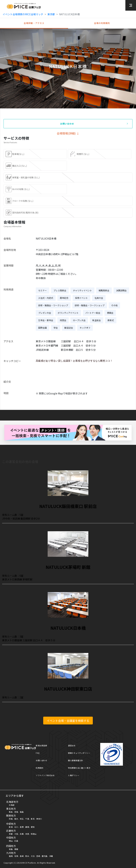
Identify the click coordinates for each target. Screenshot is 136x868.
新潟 (11, 827)
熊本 (27, 856)
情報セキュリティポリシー (79, 753)
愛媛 (16, 849)
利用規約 (39, 768)
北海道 (12, 805)
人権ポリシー (74, 775)
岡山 (11, 841)
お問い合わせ (41, 760)
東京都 (51, 14)
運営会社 (72, 745)
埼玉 (22, 819)
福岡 (11, 856)
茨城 (11, 819)
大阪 (16, 834)
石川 (16, 827)
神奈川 (39, 819)
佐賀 (16, 856)
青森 (11, 812)
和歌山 (34, 834)
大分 (33, 856)
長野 (22, 827)
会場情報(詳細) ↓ (68, 133)
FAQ (38, 753)
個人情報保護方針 (75, 760)
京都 (11, 834)
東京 (33, 819)
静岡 (27, 827)
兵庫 (22, 834)
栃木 (16, 819)
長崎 (22, 856)
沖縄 (51, 856)
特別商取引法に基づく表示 (79, 768)
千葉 (27, 819)
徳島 (11, 849)
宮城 (16, 812)
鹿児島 (45, 856)
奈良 (27, 834)
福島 (22, 812)
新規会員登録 (41, 745)
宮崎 (38, 856)
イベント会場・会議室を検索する (68, 721)
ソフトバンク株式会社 (45, 775)
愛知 (33, 827)
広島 (16, 841)
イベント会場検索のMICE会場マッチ (23, 14)
